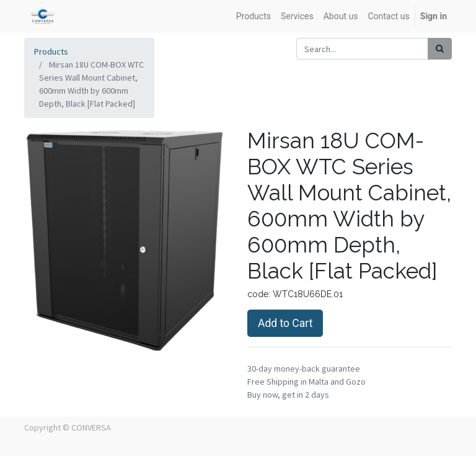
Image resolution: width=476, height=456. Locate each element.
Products (51, 51)
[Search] (440, 49)
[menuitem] (253, 16)
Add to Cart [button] (285, 323)
